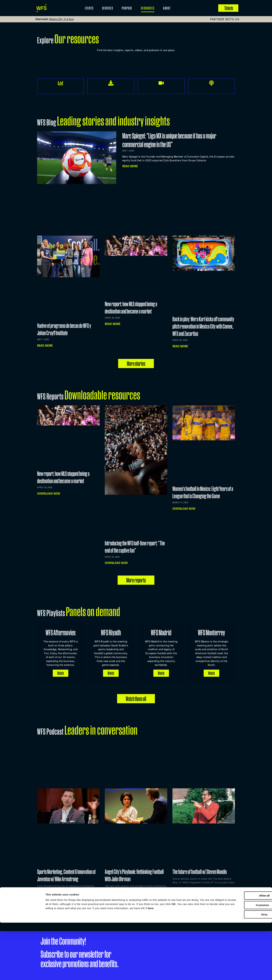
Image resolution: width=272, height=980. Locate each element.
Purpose (127, 8)
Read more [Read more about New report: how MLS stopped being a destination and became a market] (112, 324)
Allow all (243, 953)
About (167, 8)
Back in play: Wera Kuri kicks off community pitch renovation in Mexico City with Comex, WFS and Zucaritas (203, 326)
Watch (61, 672)
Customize (243, 962)
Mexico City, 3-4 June (61, 19)
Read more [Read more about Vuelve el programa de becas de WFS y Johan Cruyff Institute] (45, 346)
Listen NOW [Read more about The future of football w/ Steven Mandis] (181, 898)
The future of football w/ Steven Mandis (200, 871)
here (203, 966)
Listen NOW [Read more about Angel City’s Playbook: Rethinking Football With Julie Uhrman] (113, 898)
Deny (243, 972)
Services (108, 8)
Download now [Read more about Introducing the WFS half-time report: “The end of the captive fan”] (116, 563)
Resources (148, 8)
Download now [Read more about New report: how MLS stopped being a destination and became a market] (49, 494)
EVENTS (89, 8)
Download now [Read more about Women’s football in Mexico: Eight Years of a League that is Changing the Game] (184, 509)
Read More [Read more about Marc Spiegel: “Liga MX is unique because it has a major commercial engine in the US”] (130, 166)
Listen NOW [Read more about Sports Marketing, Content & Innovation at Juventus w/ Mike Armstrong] (46, 898)
